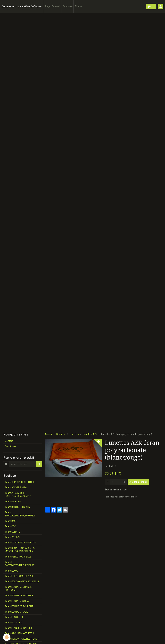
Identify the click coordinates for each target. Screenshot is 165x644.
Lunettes (74, 434)
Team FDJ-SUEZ (13, 623)
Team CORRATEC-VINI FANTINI (21, 543)
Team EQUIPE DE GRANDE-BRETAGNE (19, 589)
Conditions (10, 446)
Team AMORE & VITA (16, 487)
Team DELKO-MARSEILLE (18, 557)
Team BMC (11, 521)
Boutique (67, 6)
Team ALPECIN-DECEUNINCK (20, 482)
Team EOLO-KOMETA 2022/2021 (22, 582)
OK (39, 464)
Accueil (49, 434)
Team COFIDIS (12, 537)
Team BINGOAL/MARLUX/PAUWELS (20, 514)
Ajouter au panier (138, 482)
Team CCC (10, 526)
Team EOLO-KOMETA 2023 (19, 576)
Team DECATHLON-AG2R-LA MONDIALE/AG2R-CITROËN (20, 550)
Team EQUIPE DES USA (17, 601)
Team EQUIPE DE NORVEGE (19, 596)
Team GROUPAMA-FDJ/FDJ (19, 633)
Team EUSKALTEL (14, 617)
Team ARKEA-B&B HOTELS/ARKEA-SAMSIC (18, 495)
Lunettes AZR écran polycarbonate (122, 497)
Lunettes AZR (90, 434)
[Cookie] (7, 637)
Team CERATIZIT (14, 532)
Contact (9, 441)
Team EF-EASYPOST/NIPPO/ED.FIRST (20, 564)
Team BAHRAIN (13, 502)
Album (78, 6)
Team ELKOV (12, 571)
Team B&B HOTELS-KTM (18, 507)
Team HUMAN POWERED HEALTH (22, 639)
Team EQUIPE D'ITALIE (16, 612)
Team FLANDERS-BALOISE (19, 628)
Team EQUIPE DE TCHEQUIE (19, 606)
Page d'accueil (53, 6)
